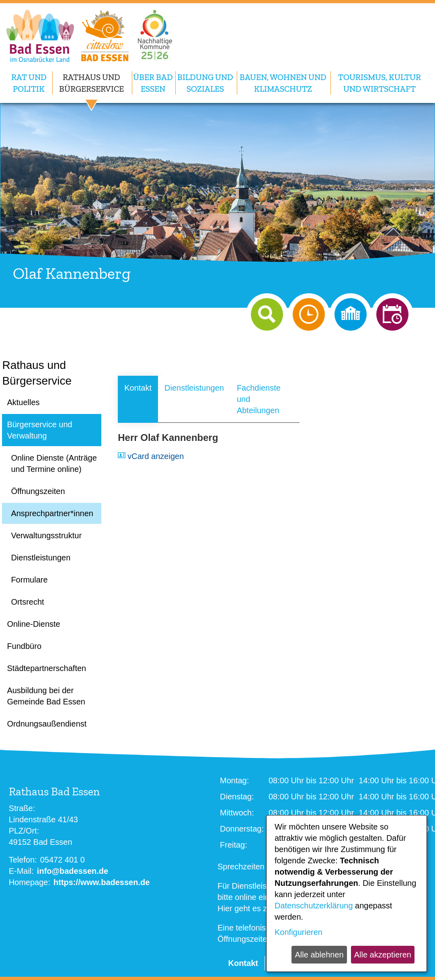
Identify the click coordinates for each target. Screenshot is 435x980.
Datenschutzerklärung (314, 906)
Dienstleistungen (194, 388)
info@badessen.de (73, 871)
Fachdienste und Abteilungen (259, 399)
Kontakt (138, 388)
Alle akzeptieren (383, 955)
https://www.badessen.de (102, 882)
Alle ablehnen (319, 955)
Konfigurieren (299, 932)
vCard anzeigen (156, 456)
